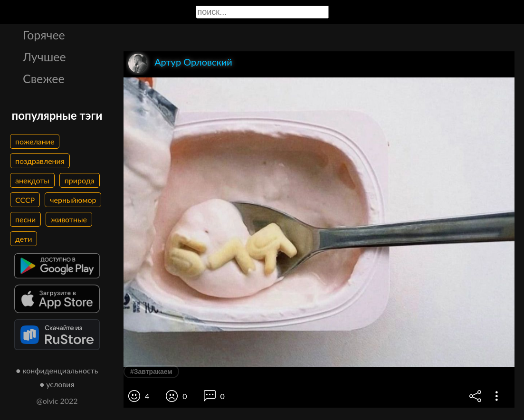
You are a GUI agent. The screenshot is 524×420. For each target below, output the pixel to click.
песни (25, 219)
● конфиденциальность (57, 370)
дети (24, 239)
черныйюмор (73, 200)
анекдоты (32, 180)
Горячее (44, 35)
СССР (25, 200)
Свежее (44, 78)
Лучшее (44, 57)
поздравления (40, 161)
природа (80, 180)
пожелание (35, 141)
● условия (57, 384)
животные (69, 219)
